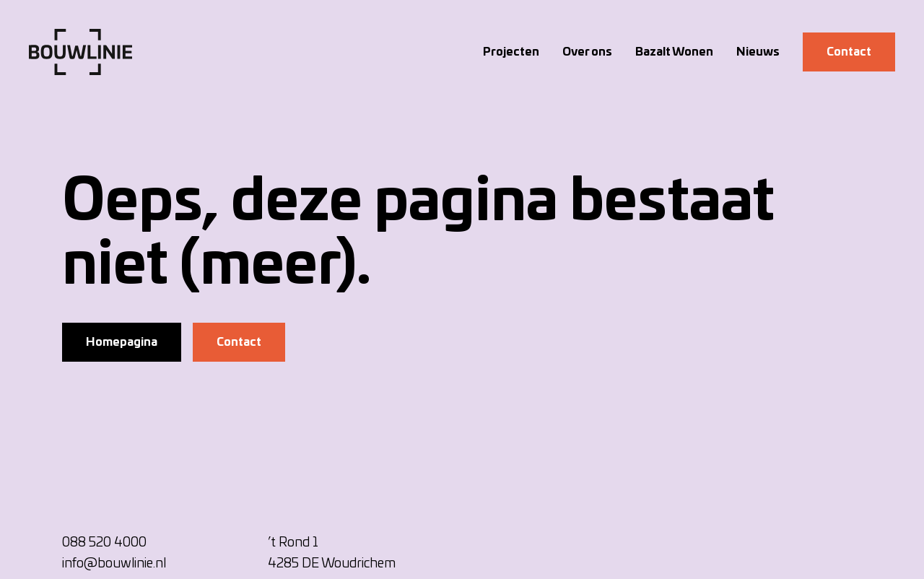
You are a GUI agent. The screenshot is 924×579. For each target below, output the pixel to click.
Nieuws (758, 52)
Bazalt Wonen (674, 52)
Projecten (511, 52)
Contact (849, 52)
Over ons (587, 52)
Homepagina (122, 342)
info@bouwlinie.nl (114, 564)
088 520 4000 (104, 543)
